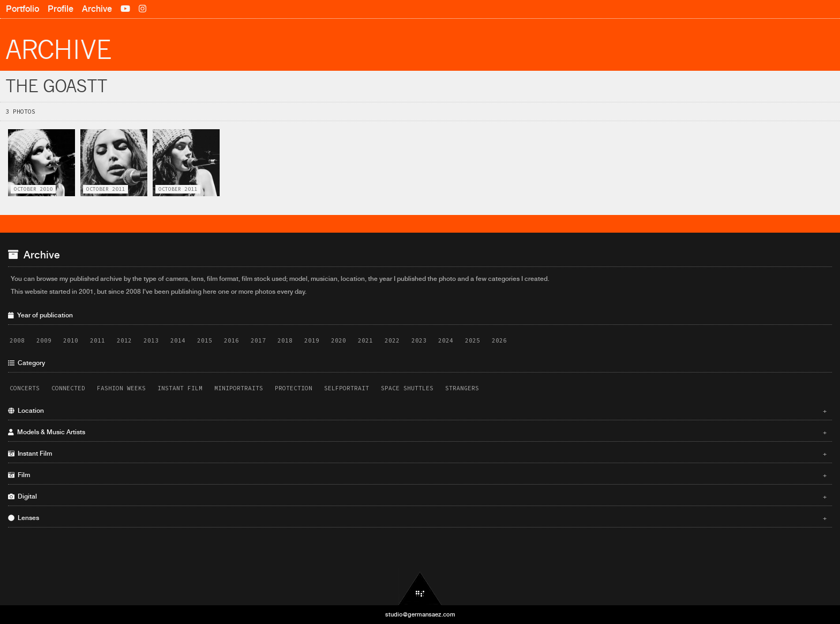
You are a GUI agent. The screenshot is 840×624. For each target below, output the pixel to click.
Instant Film (180, 388)
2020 (339, 340)
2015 (205, 340)
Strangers (462, 388)
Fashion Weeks (121, 388)
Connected (68, 388)
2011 (97, 340)
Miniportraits (239, 388)
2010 (71, 340)
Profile (61, 9)
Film (417, 475)
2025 (472, 340)
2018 (285, 340)
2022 (392, 340)
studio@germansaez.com (420, 614)
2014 (178, 340)
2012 (124, 340)
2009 (44, 340)
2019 (312, 340)
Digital (417, 496)
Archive (97, 9)
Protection (294, 388)
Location (417, 411)
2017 (258, 340)
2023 (419, 340)
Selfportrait (347, 388)
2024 (446, 340)
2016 (231, 340)
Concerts (25, 388)
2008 (17, 340)
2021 (365, 340)
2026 (499, 340)
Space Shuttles (407, 388)
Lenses (417, 518)
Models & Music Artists (417, 432)
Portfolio (22, 9)
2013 (151, 340)
